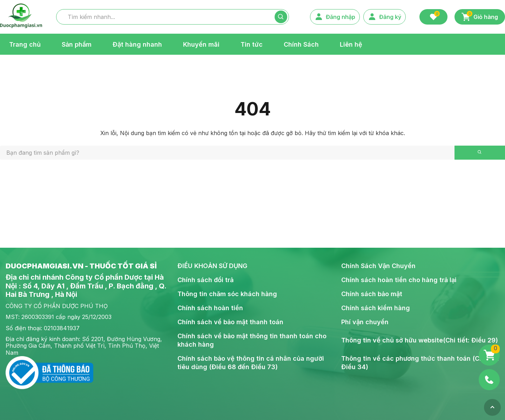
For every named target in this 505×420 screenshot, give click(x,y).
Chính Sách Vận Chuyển (378, 266)
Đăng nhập (335, 17)
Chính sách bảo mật (372, 294)
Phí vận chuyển (365, 322)
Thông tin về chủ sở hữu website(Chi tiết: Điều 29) (420, 340)
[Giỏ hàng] (489, 355)
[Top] (492, 407)
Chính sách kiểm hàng (376, 308)
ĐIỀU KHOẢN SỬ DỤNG (212, 266)
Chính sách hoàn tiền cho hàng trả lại (399, 280)
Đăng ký (385, 17)
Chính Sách (301, 44)
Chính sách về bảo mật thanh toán (230, 322)
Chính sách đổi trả (206, 280)
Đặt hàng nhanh (137, 44)
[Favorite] (433, 17)
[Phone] (489, 380)
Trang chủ (25, 44)
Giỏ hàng (480, 16)
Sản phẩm (77, 44)
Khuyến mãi (201, 44)
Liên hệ (351, 44)
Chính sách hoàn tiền (210, 308)
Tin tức (252, 44)
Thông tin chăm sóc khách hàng (227, 294)
